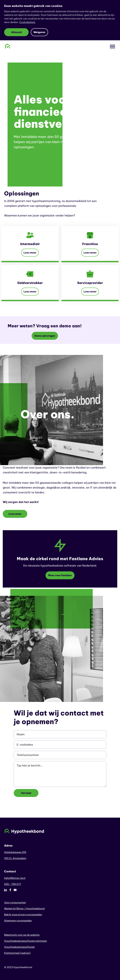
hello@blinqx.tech (15, 878)
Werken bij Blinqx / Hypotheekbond (24, 909)
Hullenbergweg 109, (15, 852)
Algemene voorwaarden (18, 921)
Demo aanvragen (45, 336)
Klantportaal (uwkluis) (17, 953)
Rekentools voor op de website (22, 935)
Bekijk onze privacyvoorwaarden (23, 915)
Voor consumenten (15, 903)
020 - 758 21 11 (13, 884)
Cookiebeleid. (27, 22)
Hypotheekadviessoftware (19, 947)
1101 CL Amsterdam (15, 858)
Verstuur (26, 793)
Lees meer (30, 253)
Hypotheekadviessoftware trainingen (25, 941)
